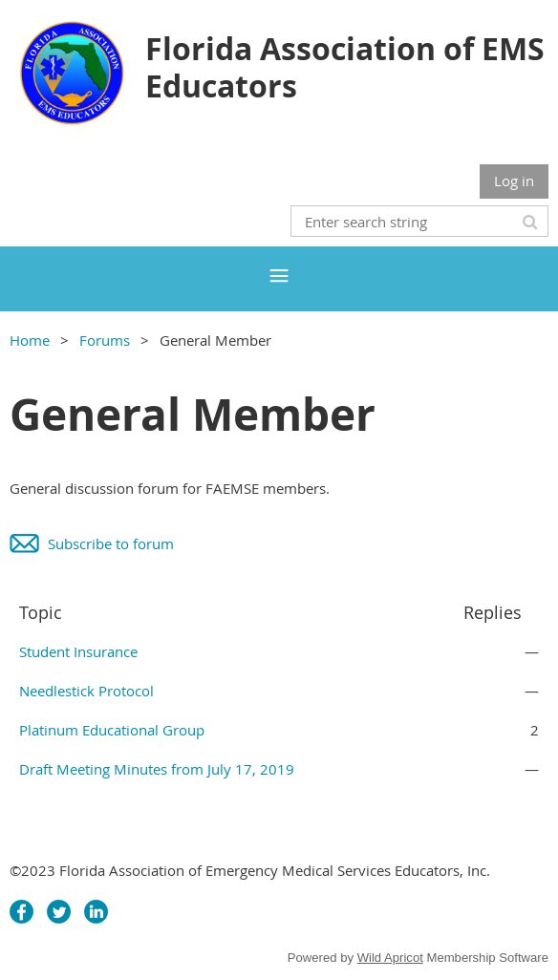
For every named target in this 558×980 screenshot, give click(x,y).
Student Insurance (78, 651)
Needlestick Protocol (86, 691)
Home (30, 340)
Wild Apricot (390, 958)
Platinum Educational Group (112, 730)
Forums (105, 340)
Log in (514, 181)
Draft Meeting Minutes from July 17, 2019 (157, 769)
